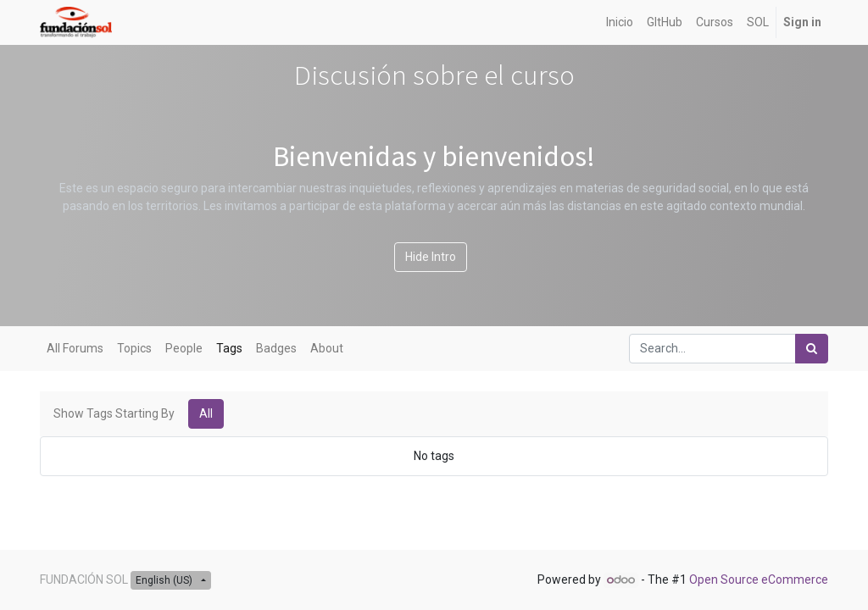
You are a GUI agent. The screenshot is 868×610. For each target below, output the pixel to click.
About (327, 348)
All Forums (75, 348)
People (184, 348)
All (206, 413)
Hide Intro (431, 257)
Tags (229, 348)
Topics (134, 348)
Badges (276, 348)
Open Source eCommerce (759, 579)
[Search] (812, 349)
